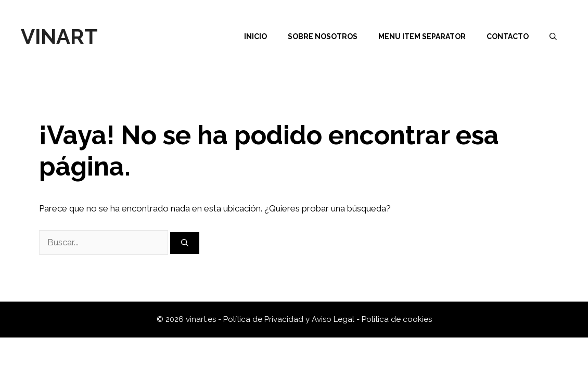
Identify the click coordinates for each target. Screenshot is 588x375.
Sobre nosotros (323, 36)
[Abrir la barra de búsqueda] (553, 36)
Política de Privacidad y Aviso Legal (290, 319)
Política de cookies (397, 319)
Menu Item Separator (422, 36)
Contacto (508, 36)
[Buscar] (185, 243)
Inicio (255, 36)
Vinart (59, 36)
